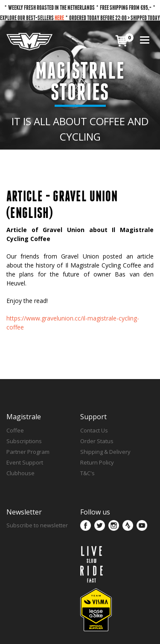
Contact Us (94, 430)
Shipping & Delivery (105, 452)
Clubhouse (20, 473)
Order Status (97, 441)
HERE (59, 18)
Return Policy (97, 462)
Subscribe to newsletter (37, 525)
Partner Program (28, 452)
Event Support (25, 462)
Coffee (15, 430)
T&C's (87, 473)
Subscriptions (24, 441)
